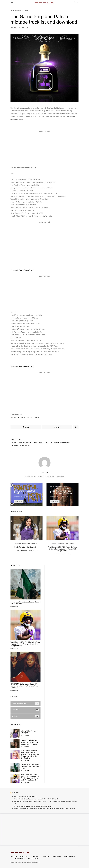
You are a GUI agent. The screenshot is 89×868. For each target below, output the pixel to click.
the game (49, 443)
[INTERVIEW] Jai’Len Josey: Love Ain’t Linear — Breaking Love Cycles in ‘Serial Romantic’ (24, 686)
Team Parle (26, 28)
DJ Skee (14, 443)
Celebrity (18, 544)
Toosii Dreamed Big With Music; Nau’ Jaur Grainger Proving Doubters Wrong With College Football (63, 549)
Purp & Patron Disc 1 (26, 270)
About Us (14, 856)
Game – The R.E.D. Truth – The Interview (25, 417)
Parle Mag (15, 793)
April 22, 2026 (25, 747)
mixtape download (25, 443)
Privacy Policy (33, 859)
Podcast (46, 856)
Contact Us (24, 856)
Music (26, 11)
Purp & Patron (39, 443)
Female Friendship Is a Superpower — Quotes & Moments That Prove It (30, 743)
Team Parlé (36, 856)
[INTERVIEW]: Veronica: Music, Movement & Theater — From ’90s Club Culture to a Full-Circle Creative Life (30, 754)
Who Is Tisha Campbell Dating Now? (26, 547)
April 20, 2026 (14, 690)
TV (37, 544)
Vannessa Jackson (21, 550)
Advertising (57, 856)
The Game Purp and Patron (21, 445)
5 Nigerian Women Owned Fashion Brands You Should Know (25, 603)
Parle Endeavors (70, 856)
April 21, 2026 (68, 554)
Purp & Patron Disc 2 (26, 367)
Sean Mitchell (57, 554)
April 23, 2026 (33, 550)
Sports (72, 544)
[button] (78, 3)
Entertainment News (17, 11)
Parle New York (19, 859)
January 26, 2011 (15, 28)
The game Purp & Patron (62, 443)
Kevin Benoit (29, 497)
